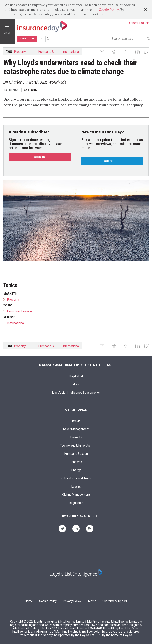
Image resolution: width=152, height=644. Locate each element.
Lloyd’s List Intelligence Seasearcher (76, 393)
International (71, 52)
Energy (76, 470)
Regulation (76, 503)
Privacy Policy (72, 601)
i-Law (76, 384)
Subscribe (27, 39)
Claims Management (76, 495)
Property (20, 52)
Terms (92, 601)
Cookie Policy (109, 9)
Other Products (139, 23)
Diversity (76, 437)
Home (29, 601)
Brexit (76, 421)
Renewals (76, 462)
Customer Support (115, 601)
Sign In (42, 39)
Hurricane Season (49, 52)
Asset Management (76, 429)
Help (49, 39)
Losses (76, 486)
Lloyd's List (76, 376)
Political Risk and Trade (76, 478)
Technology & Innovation (76, 446)
